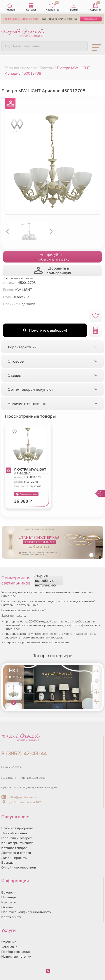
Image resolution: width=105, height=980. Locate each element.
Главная (10, 7)
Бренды (7, 863)
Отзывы (7, 907)
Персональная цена (26, 494)
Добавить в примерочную (52, 270)
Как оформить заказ (17, 843)
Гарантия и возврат (17, 838)
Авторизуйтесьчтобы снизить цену (52, 257)
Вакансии (9, 892)
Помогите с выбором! (45, 330)
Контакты (9, 902)
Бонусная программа (18, 828)
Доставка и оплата (16, 853)
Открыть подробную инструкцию (45, 580)
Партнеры (9, 897)
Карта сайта (11, 917)
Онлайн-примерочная (19, 867)
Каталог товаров (14, 848)
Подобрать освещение (23, 46)
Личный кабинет (14, 833)
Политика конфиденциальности (26, 912)
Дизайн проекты (14, 858)
